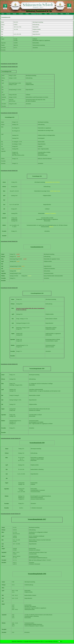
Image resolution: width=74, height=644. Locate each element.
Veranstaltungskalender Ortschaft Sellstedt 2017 (11, 514)
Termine (14, 14)
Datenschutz (20, 641)
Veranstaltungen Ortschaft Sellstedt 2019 (9, 364)
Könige (27, 14)
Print (60, 641)
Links (46, 14)
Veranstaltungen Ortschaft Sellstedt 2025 (9, 64)
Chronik (67, 14)
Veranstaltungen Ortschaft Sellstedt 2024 (9, 67)
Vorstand (8, 14)
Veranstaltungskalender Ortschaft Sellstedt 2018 (11, 438)
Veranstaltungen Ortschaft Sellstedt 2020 (9, 288)
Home (3, 14)
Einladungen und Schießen (37, 14)
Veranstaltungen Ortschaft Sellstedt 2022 (9, 171)
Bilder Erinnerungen (54, 14)
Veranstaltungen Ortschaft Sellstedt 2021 (9, 241)
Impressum (14, 641)
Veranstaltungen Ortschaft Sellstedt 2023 (9, 113)
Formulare (21, 14)
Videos (62, 14)
